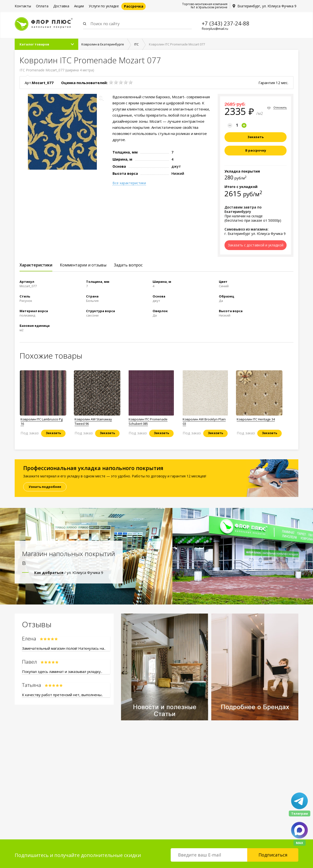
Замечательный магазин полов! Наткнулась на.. (64, 648)
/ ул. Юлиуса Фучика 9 (69, 572)
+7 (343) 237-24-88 (226, 23)
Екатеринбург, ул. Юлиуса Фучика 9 (267, 6)
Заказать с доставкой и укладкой (256, 245)
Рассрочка (134, 6)
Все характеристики (129, 183)
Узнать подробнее (45, 487)
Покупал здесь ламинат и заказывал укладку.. (62, 671)
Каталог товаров (34, 44)
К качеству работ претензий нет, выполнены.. (62, 695)
